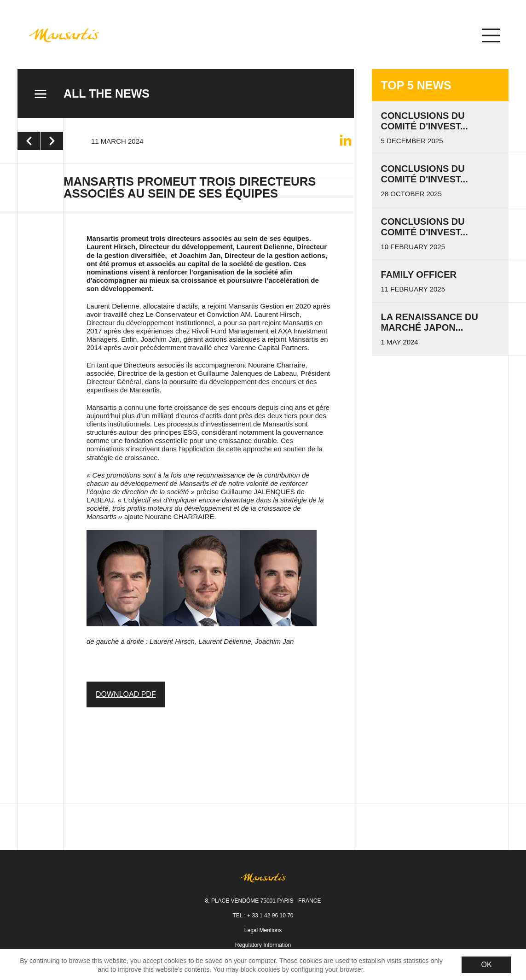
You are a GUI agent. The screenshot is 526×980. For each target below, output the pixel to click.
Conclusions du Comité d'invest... (425, 121)
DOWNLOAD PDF (126, 694)
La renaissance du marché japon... (430, 322)
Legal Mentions (263, 930)
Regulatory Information (263, 945)
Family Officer (419, 274)
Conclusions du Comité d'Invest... (425, 227)
